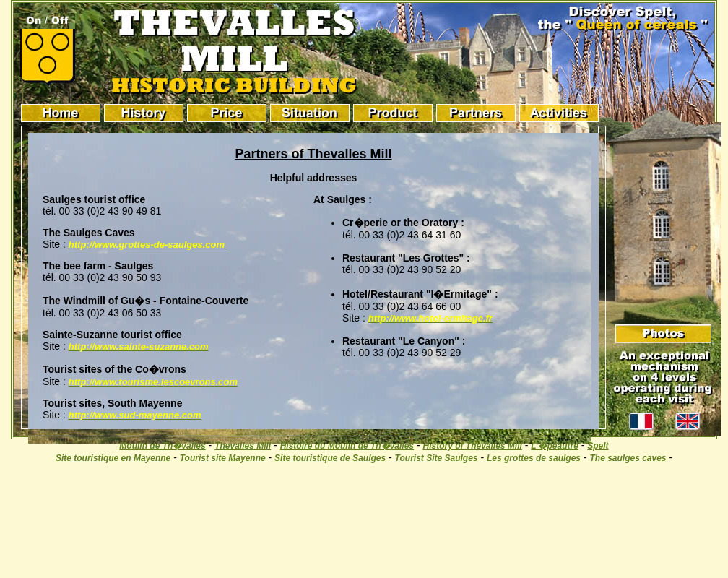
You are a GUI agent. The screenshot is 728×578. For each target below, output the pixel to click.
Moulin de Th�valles (162, 446)
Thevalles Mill (243, 446)
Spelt (598, 446)
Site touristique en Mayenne (113, 458)
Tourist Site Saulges (437, 458)
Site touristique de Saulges (330, 458)
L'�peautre (555, 446)
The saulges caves (628, 458)
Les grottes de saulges (534, 458)
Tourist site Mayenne (223, 458)
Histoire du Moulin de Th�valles (347, 446)
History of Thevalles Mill (472, 446)
